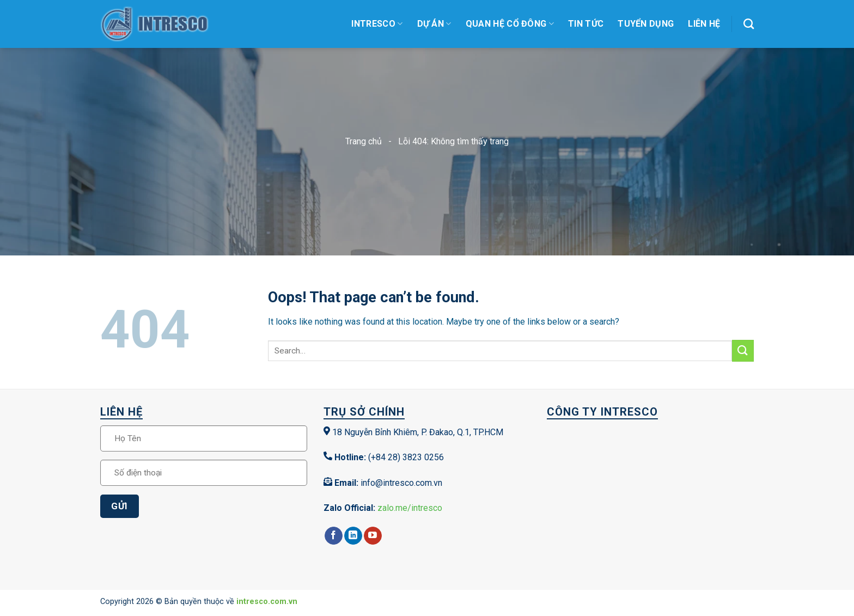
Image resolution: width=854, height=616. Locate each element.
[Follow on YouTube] (373, 536)
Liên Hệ (704, 24)
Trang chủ (364, 141)
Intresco (377, 24)
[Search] (749, 24)
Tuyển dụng (646, 24)
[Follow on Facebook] (334, 536)
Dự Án (434, 24)
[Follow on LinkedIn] (353, 536)
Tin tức (586, 24)
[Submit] (743, 350)
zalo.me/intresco (410, 508)
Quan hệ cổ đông (510, 24)
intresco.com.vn (267, 602)
